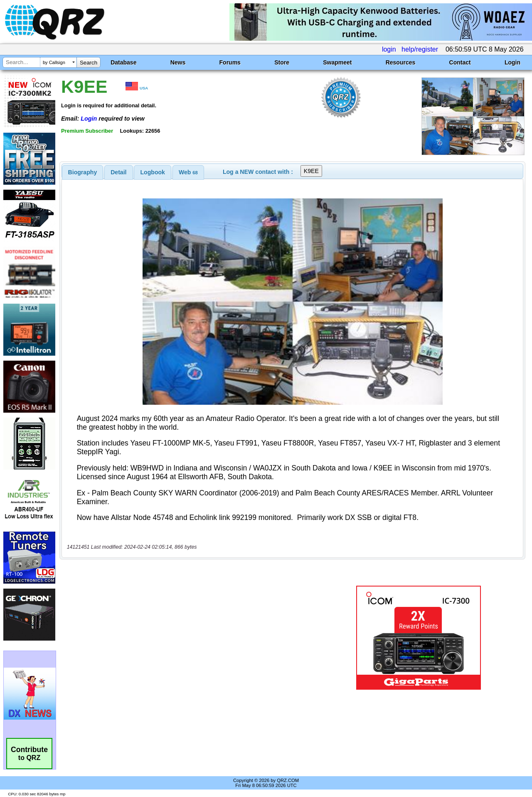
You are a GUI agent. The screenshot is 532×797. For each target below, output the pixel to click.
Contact (460, 62)
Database (123, 62)
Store (282, 62)
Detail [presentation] (118, 172)
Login (512, 62)
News (178, 62)
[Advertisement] (192, 638)
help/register (420, 49)
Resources (401, 62)
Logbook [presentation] (153, 172)
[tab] (83, 172)
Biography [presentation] (83, 172)
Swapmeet (337, 62)
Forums (230, 62)
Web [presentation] (188, 172)
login (389, 49)
